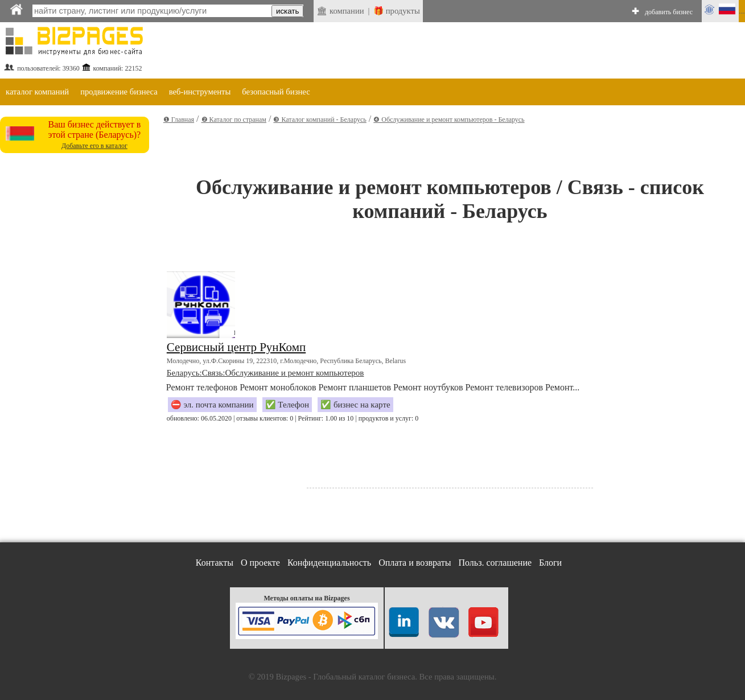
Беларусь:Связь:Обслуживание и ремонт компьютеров (266, 373)
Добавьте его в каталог (94, 146)
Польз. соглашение (495, 563)
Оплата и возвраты (415, 563)
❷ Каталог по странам (234, 120)
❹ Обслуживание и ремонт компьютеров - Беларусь (449, 120)
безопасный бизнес (276, 92)
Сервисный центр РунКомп (236, 347)
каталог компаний (37, 92)
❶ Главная (179, 120)
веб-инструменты (200, 92)
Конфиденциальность (329, 563)
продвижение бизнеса (119, 92)
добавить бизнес (669, 12)
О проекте (260, 563)
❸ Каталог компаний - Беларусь (320, 120)
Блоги (550, 563)
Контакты (215, 563)
